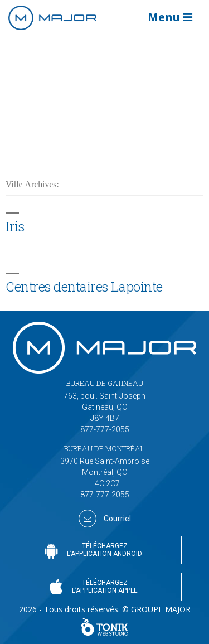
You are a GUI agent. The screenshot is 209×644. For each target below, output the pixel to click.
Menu (170, 17)
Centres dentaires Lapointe (84, 286)
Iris (15, 226)
